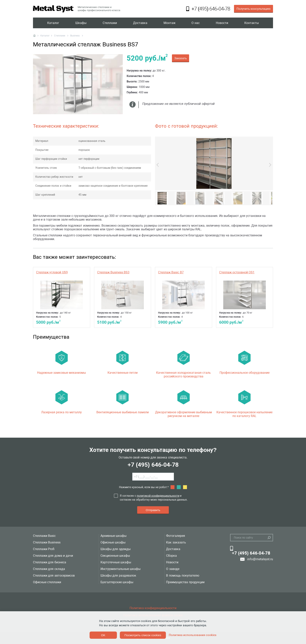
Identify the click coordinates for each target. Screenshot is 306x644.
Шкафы (81, 23)
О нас (195, 23)
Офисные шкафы (113, 542)
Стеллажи (110, 23)
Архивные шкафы (113, 536)
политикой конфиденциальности (158, 496)
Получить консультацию (254, 9)
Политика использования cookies (193, 635)
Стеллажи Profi (44, 549)
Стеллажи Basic (44, 536)
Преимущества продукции (185, 582)
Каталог (53, 23)
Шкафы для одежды (116, 549)
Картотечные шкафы (116, 562)
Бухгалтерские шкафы (117, 582)
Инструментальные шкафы (121, 569)
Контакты (252, 23)
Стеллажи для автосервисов (54, 576)
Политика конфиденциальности (153, 608)
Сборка (171, 556)
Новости (222, 23)
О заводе (173, 569)
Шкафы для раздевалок (118, 576)
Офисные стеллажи (47, 582)
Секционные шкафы (115, 556)
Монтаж (169, 23)
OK (103, 635)
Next (269, 165)
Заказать (181, 58)
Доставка (140, 23)
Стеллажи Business (47, 542)
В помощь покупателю (183, 576)
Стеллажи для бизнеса (50, 562)
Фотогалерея (176, 536)
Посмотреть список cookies (143, 635)
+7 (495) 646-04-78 (153, 465)
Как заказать (176, 542)
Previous (158, 165)
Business (75, 36)
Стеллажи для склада (49, 569)
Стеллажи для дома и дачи (53, 556)
